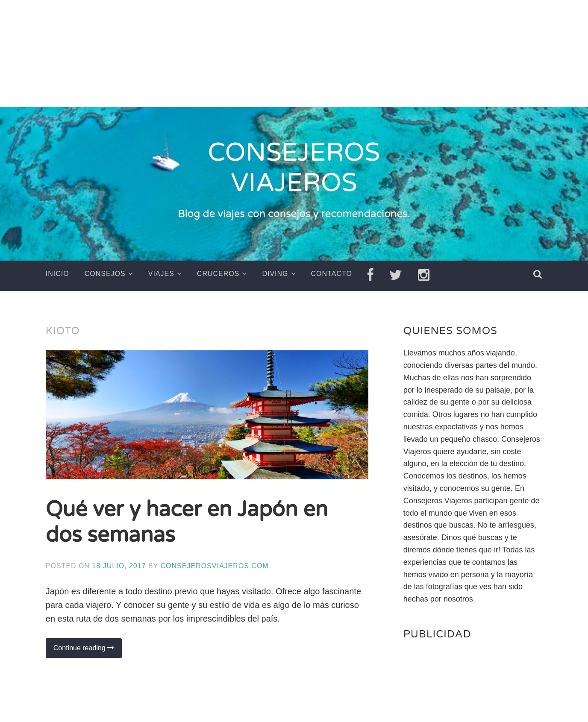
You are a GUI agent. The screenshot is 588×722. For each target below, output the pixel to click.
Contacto (332, 274)
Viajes (161, 274)
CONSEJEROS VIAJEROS (294, 168)
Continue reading (88, 650)
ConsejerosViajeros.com (215, 565)
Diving (275, 274)
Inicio (57, 274)
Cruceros (218, 274)
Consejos (105, 274)
